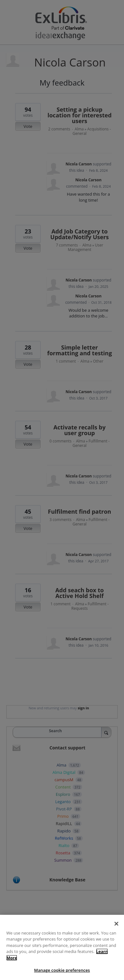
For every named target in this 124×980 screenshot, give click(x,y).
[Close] (116, 924)
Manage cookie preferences (62, 970)
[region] (62, 947)
